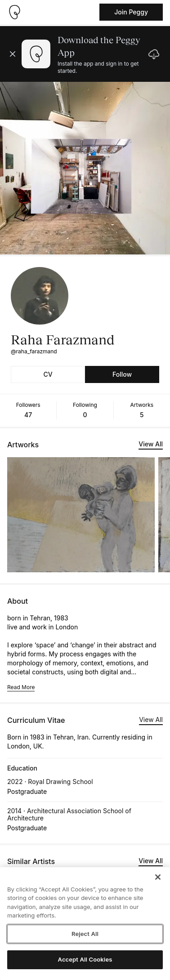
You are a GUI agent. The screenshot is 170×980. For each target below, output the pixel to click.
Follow (122, 374)
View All (151, 444)
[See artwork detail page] (81, 515)
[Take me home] (14, 12)
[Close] (158, 877)
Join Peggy (131, 12)
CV (48, 374)
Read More (21, 687)
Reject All (85, 934)
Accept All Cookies (85, 959)
